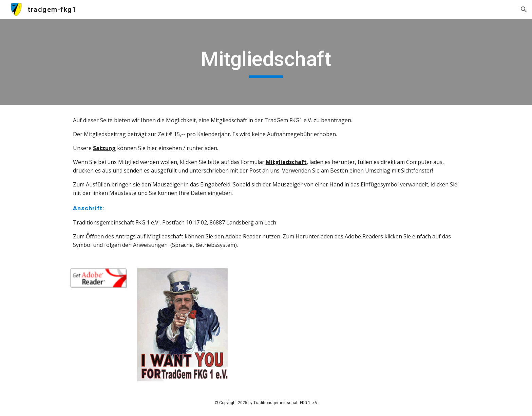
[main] (266, 62)
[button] (524, 10)
